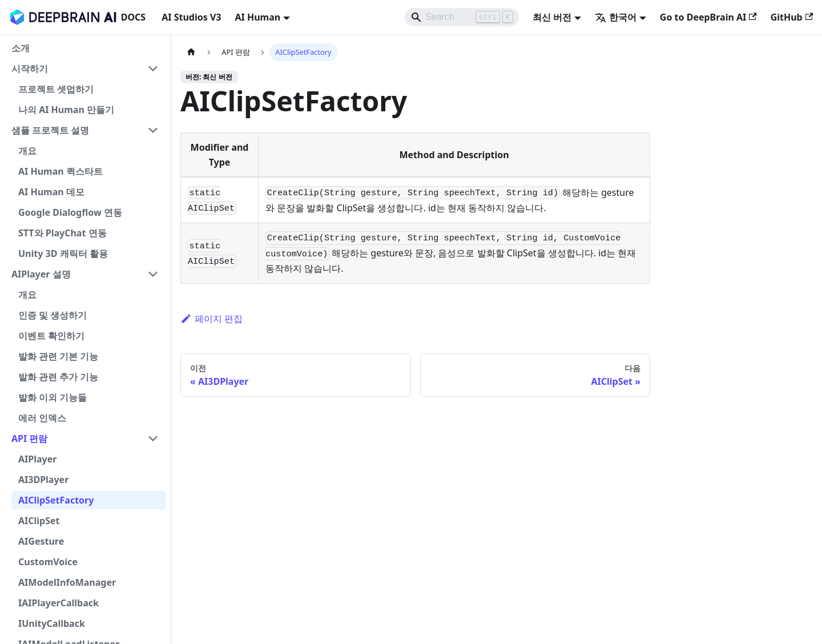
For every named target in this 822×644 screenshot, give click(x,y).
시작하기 (30, 69)
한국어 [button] (616, 17)
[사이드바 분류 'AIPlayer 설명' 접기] (153, 274)
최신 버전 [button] (552, 17)
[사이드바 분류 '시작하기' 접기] (153, 69)
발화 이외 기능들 (53, 397)
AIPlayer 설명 (41, 274)
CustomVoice (48, 562)
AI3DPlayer (43, 480)
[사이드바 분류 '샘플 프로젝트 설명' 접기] (153, 130)
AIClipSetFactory (56, 500)
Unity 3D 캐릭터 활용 (63, 253)
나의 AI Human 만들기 (66, 110)
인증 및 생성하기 (53, 315)
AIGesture (41, 541)
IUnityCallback (52, 623)
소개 (21, 48)
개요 (27, 151)
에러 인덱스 (42, 418)
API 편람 (29, 438)
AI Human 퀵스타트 (61, 171)
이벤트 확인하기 (51, 336)
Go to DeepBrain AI (708, 17)
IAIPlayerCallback (59, 603)
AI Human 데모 (51, 192)
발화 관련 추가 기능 (58, 377)
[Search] (462, 17)
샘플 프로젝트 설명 (50, 130)
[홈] (191, 52)
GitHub (792, 17)
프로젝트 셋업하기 (56, 89)
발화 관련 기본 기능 (58, 356)
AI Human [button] (257, 17)
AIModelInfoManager (67, 582)
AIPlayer (37, 459)
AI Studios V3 (191, 17)
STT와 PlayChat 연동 (63, 233)
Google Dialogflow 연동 (70, 212)
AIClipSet (39, 521)
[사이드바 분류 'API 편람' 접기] (153, 438)
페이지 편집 (211, 319)
